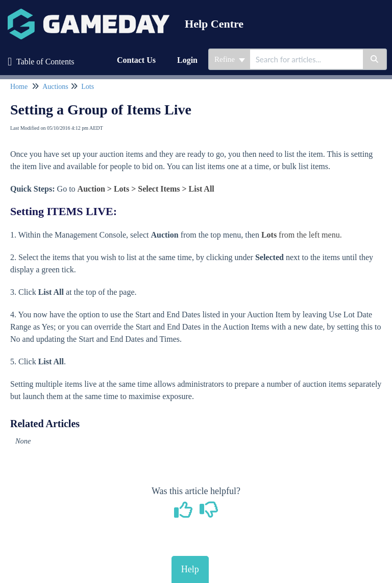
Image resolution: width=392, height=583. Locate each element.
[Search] (375, 59)
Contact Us (136, 60)
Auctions (55, 87)
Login (187, 60)
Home (19, 87)
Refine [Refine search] (230, 59)
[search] (307, 59)
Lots (88, 87)
